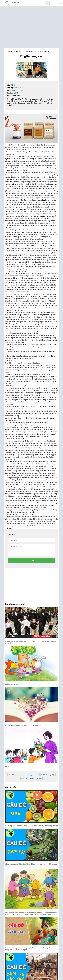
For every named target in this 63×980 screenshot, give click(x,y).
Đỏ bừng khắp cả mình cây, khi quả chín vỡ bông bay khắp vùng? (31, 828)
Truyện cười (21, 777)
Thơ (23, 781)
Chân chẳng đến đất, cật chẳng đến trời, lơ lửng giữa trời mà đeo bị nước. (31, 867)
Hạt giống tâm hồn (34, 781)
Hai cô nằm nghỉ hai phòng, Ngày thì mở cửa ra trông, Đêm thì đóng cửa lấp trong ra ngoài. (30, 951)
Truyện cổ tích (33, 777)
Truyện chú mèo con (15, 52)
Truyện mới (19, 88)
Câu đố (11, 777)
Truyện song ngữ (48, 777)
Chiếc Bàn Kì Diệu (12, 686)
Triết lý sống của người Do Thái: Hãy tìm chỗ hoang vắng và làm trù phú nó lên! (31, 644)
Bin (15, 85)
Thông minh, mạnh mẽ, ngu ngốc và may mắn (24, 727)
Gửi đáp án (32, 562)
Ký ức (7, 768)
